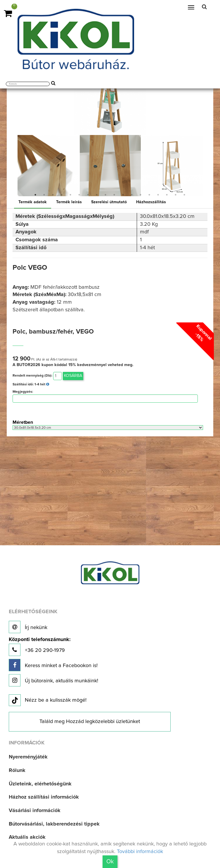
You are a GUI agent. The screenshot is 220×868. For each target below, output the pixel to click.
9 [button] (105, 195)
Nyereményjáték (28, 757)
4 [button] (62, 195)
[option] (48, 166)
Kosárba (73, 376)
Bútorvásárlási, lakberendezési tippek (54, 824)
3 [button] (53, 195)
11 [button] (123, 195)
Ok (110, 862)
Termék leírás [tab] (69, 202)
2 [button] (44, 195)
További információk (140, 852)
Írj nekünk (28, 627)
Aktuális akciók (27, 837)
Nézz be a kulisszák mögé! (48, 700)
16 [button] (167, 195)
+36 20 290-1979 (40, 646)
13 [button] (141, 195)
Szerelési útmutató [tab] (109, 202)
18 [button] (184, 195)
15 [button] (158, 195)
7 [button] (88, 195)
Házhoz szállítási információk (44, 797)
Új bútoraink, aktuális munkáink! (53, 680)
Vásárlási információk (35, 811)
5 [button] (70, 195)
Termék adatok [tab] (33, 202)
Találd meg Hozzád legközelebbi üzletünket (90, 722)
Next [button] (207, 165)
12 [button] (132, 195)
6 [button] (79, 195)
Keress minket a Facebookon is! (53, 665)
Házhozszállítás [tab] (151, 202)
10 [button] (114, 195)
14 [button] (149, 195)
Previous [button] (13, 165)
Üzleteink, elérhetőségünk (40, 784)
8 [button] (97, 195)
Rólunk (17, 770)
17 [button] (176, 195)
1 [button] (35, 195)
